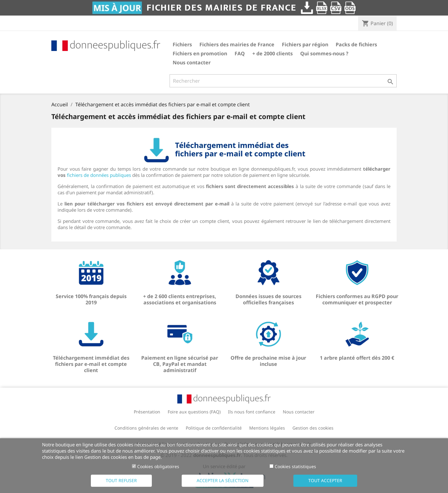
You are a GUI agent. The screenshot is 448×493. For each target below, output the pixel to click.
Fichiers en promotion (200, 53)
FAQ (240, 53)
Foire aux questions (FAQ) (194, 412)
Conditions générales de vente (146, 428)
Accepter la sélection (223, 480)
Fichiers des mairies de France (237, 44)
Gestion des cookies (313, 428)
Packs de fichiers (356, 44)
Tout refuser (121, 480)
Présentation (147, 412)
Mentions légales (267, 428)
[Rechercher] (283, 81)
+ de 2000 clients (273, 53)
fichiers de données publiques (99, 175)
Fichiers (182, 44)
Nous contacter (192, 62)
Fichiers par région (305, 44)
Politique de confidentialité (214, 428)
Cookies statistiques (295, 466)
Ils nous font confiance (252, 412)
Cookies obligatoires (158, 466)
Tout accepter (325, 480)
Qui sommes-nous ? (324, 53)
